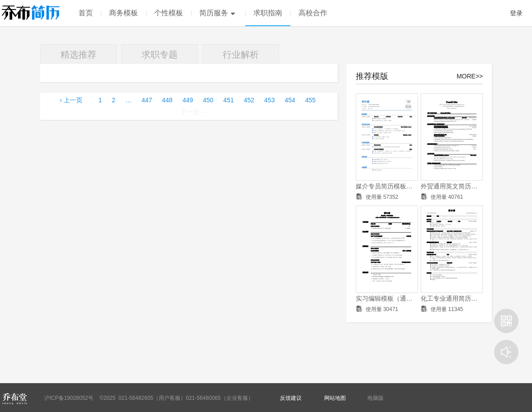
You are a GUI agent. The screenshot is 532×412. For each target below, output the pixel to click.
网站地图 (335, 398)
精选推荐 (78, 55)
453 (269, 100)
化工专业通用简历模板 (452, 298)
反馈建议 (291, 398)
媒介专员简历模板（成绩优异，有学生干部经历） (387, 186)
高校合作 (313, 13)
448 (167, 100)
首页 (86, 13)
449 (188, 100)
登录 (516, 13)
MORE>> (470, 76)
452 (249, 100)
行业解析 (241, 55)
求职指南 (268, 13)
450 (208, 100)
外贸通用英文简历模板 (452, 186)
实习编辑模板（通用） (387, 298)
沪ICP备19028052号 (69, 398)
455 (310, 100)
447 (147, 100)
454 (290, 100)
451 (228, 100)
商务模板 (124, 13)
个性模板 (169, 13)
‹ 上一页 (71, 100)
